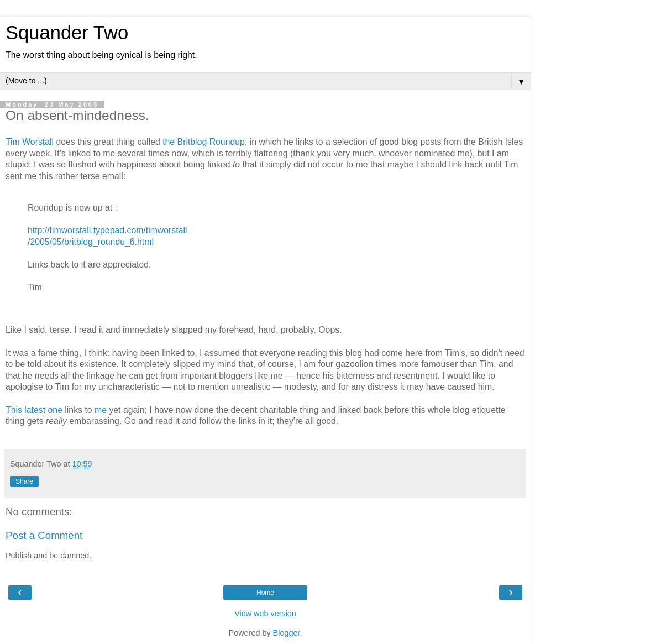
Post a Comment (44, 535)
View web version (265, 614)
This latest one (34, 410)
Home (265, 593)
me (101, 410)
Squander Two (67, 33)
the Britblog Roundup (204, 142)
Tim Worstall (30, 142)
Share (24, 481)
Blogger (287, 633)
